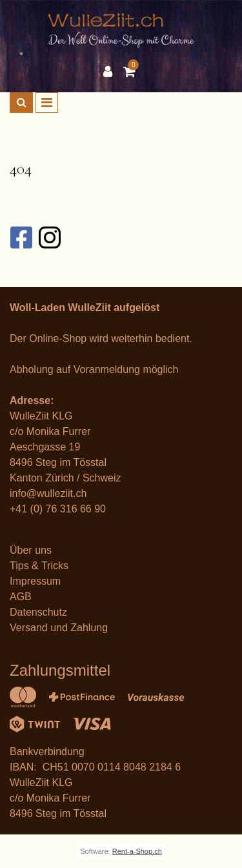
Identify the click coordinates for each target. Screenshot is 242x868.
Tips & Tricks (39, 566)
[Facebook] (21, 237)
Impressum (35, 581)
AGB (21, 597)
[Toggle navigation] (47, 103)
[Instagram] (49, 237)
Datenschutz (38, 612)
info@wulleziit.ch (48, 493)
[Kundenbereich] (111, 72)
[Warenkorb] (131, 72)
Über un (28, 550)
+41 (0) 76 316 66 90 (58, 509)
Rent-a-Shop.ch (137, 851)
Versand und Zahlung (59, 628)
